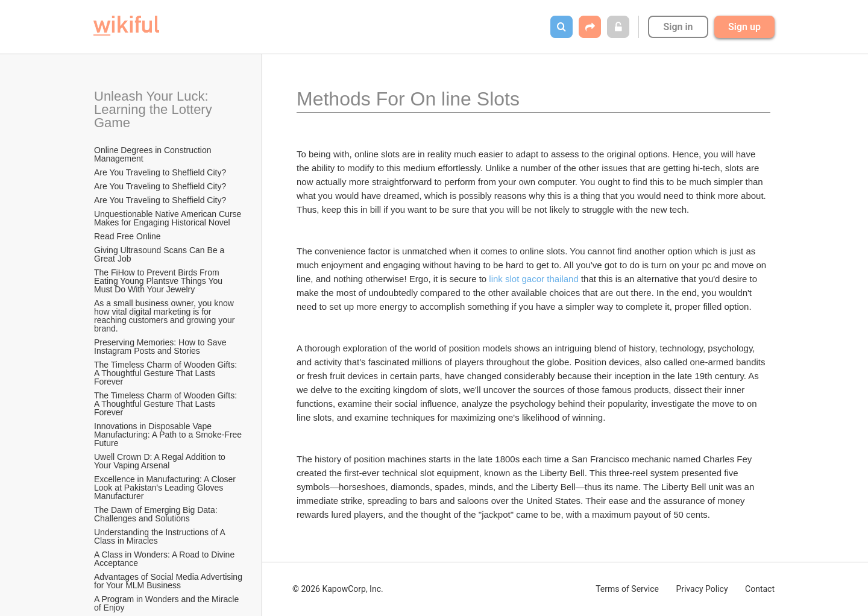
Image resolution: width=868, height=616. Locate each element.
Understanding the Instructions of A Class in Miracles (161, 536)
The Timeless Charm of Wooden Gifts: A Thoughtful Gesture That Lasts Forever (166, 373)
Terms (627, 589)
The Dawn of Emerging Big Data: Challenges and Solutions (157, 514)
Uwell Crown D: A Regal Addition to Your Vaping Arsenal (161, 461)
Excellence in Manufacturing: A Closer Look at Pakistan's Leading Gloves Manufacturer (166, 488)
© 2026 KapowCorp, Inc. (338, 589)
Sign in (678, 27)
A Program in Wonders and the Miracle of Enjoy (168, 603)
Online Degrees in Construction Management (154, 154)
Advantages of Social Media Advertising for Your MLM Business (169, 581)
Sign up (744, 27)
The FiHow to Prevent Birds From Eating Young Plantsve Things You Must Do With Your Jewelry (159, 281)
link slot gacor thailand (533, 279)
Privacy (702, 589)
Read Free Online (128, 236)
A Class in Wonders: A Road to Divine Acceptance (165, 559)
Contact (760, 589)
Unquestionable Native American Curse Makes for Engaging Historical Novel (169, 218)
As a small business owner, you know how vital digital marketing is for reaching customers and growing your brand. (165, 316)
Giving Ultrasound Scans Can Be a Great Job (160, 254)
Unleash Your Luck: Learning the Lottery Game (155, 109)
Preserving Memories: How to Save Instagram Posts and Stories (161, 347)
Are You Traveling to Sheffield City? (160, 172)
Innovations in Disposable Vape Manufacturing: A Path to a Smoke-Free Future (169, 435)
